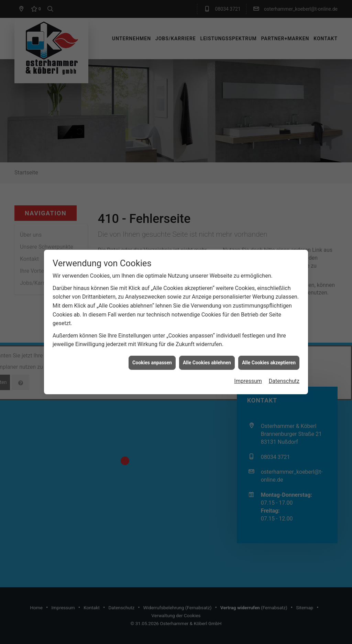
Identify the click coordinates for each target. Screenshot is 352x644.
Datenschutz (284, 373)
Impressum (248, 373)
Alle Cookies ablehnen (207, 355)
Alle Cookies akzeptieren (269, 355)
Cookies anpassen (152, 355)
